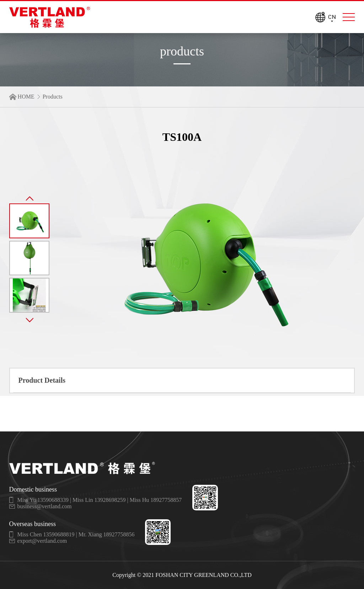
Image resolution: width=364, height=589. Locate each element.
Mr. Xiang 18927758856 (107, 534)
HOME (26, 97)
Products (53, 97)
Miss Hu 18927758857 (156, 500)
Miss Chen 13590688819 (46, 534)
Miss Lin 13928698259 (99, 500)
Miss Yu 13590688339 (43, 500)
